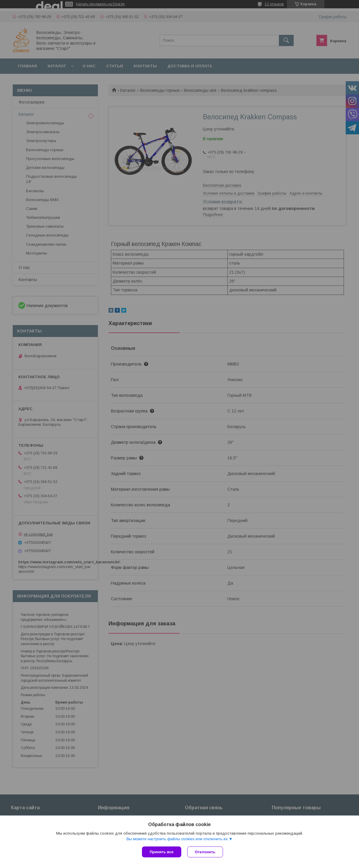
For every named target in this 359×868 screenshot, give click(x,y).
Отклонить (205, 852)
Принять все (162, 852)
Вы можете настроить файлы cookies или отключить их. (177, 839)
